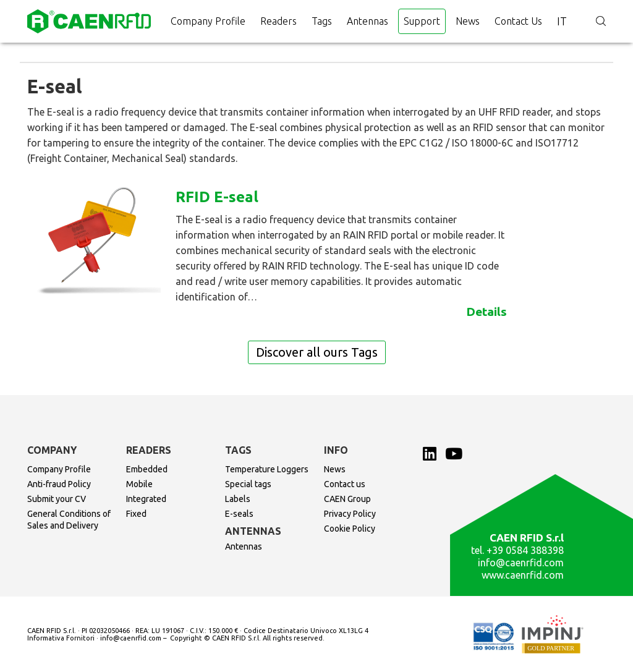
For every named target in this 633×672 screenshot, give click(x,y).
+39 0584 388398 (525, 550)
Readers (278, 21)
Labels (238, 499)
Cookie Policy (350, 529)
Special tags (248, 484)
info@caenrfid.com (521, 563)
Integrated (146, 499)
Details (486, 312)
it (562, 21)
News (468, 21)
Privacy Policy (350, 514)
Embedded (147, 469)
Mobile (139, 484)
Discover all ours (317, 352)
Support (422, 21)
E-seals (239, 514)
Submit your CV (57, 499)
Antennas (367, 21)
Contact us (518, 21)
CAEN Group (347, 499)
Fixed (136, 514)
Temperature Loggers (267, 469)
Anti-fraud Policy (59, 484)
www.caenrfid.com (523, 575)
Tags (322, 21)
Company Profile (208, 21)
